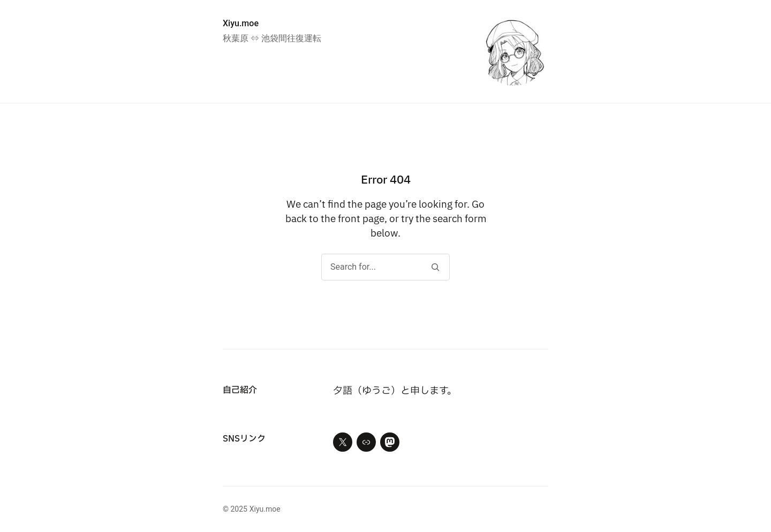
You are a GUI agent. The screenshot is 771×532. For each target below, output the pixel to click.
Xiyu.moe (241, 23)
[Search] (435, 267)
